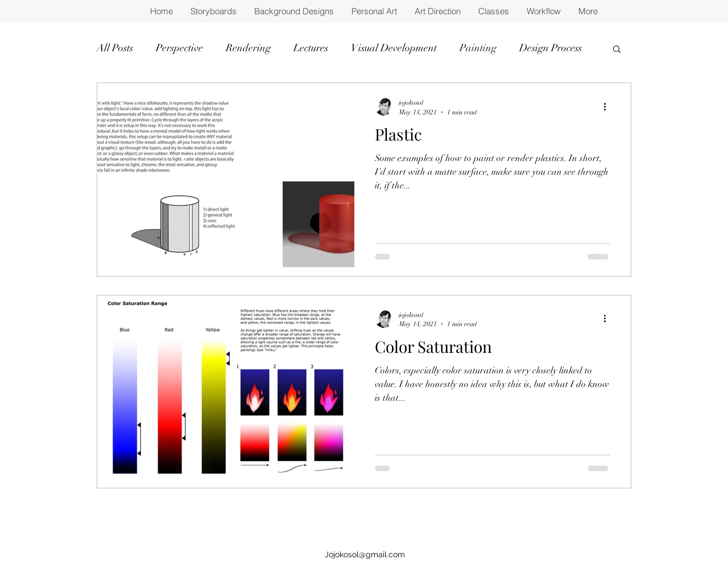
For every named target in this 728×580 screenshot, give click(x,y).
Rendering (248, 48)
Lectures (311, 48)
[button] (617, 50)
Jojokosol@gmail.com (365, 554)
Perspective (179, 48)
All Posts (115, 48)
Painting (478, 48)
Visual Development (394, 48)
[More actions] (609, 106)
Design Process (551, 48)
